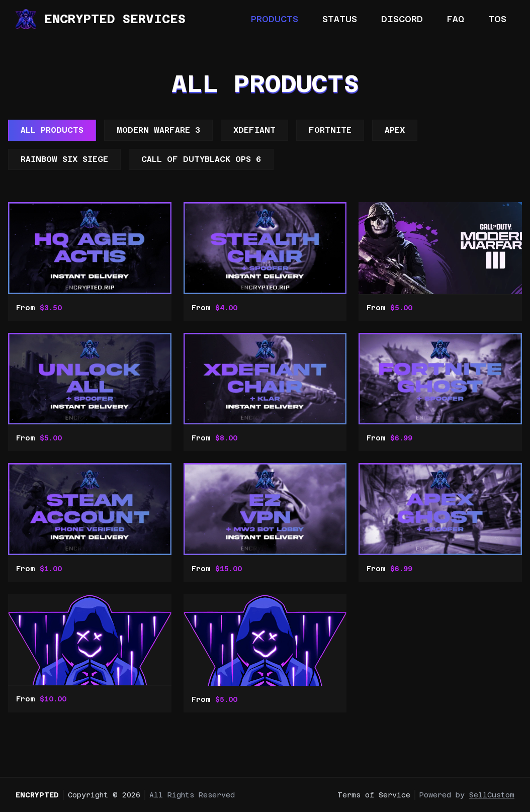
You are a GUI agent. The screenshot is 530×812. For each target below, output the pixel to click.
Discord (402, 19)
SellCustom (492, 795)
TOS (497, 19)
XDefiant (254, 130)
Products (275, 19)
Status (340, 19)
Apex (395, 130)
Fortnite (330, 130)
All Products (52, 130)
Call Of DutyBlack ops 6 (201, 159)
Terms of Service (374, 795)
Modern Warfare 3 (158, 130)
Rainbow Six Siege (64, 159)
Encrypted (37, 795)
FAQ (456, 19)
